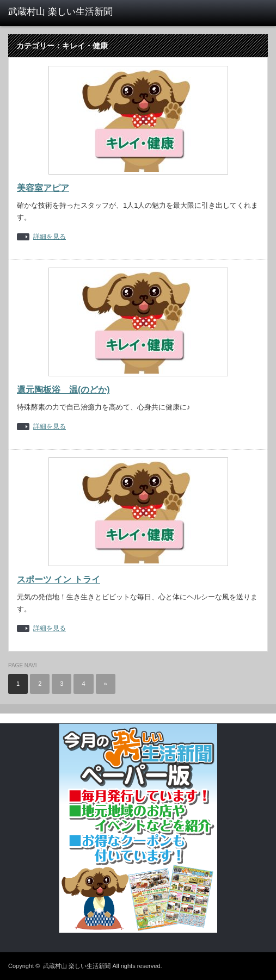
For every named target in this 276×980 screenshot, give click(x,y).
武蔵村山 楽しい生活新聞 (77, 966)
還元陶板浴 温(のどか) (63, 390)
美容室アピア (43, 188)
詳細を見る (50, 237)
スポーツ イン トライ (59, 579)
